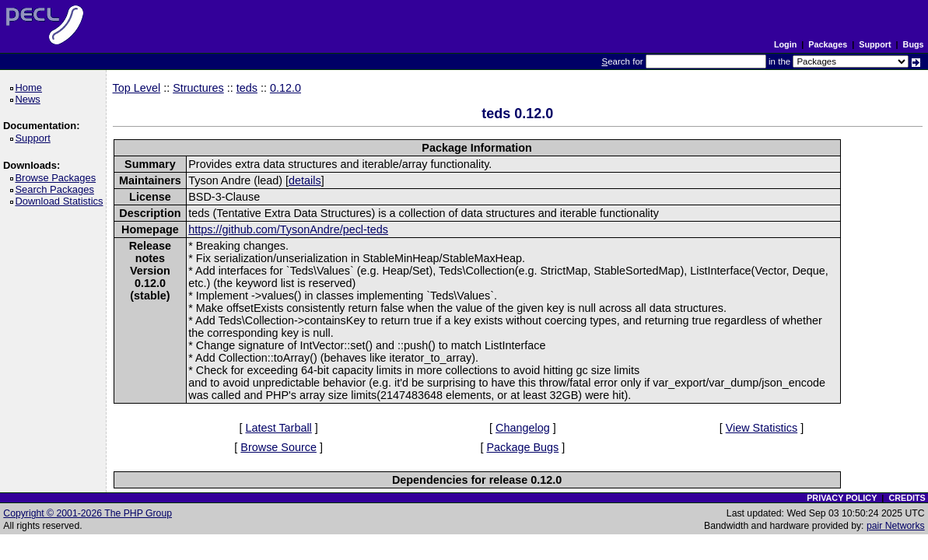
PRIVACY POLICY (842, 498)
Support (875, 44)
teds (247, 88)
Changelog (523, 428)
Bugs (914, 44)
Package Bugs (522, 447)
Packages (828, 44)
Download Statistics (61, 201)
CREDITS (907, 498)
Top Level (137, 88)
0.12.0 (285, 88)
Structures (198, 88)
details (305, 180)
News (30, 99)
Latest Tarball (278, 428)
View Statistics (762, 428)
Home (31, 87)
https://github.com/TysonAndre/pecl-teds (288, 229)
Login (785, 44)
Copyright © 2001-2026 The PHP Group (88, 513)
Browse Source (278, 447)
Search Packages (57, 189)
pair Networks (896, 526)
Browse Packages (58, 178)
